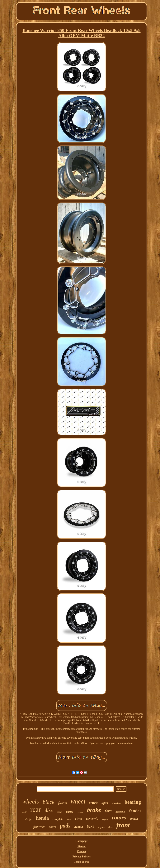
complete (58, 819)
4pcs (105, 803)
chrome (80, 812)
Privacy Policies (82, 857)
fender (135, 811)
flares (62, 803)
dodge (29, 819)
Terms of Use (82, 862)
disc (49, 810)
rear (35, 810)
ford (108, 811)
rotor (69, 820)
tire (24, 811)
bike (91, 826)
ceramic (92, 819)
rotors (119, 817)
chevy (60, 812)
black (49, 802)
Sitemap (82, 846)
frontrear (39, 827)
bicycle (105, 820)
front (123, 825)
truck (93, 803)
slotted (134, 819)
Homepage (82, 841)
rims (79, 818)
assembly (120, 812)
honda (42, 818)
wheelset (116, 803)
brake (94, 810)
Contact (81, 851)
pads (65, 826)
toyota (102, 827)
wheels (30, 801)
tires (110, 827)
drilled (79, 827)
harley (70, 812)
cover (53, 827)
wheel (78, 801)
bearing (133, 802)
